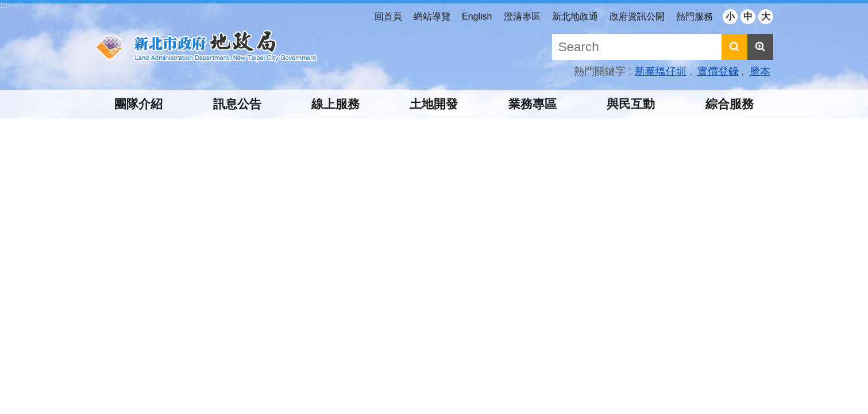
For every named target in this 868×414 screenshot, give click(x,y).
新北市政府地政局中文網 (207, 47)
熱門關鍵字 (600, 71)
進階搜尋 (760, 47)
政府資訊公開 (637, 16)
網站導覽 (432, 16)
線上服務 (335, 104)
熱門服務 (695, 16)
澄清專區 (522, 16)
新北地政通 (575, 16)
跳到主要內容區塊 (6, 6)
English (477, 16)
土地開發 (434, 104)
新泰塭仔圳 (661, 71)
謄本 (760, 71)
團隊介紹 (138, 104)
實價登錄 (718, 71)
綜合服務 (730, 104)
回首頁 (388, 16)
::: (4, 5)
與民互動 (631, 104)
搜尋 (734, 47)
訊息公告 (237, 104)
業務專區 (533, 104)
